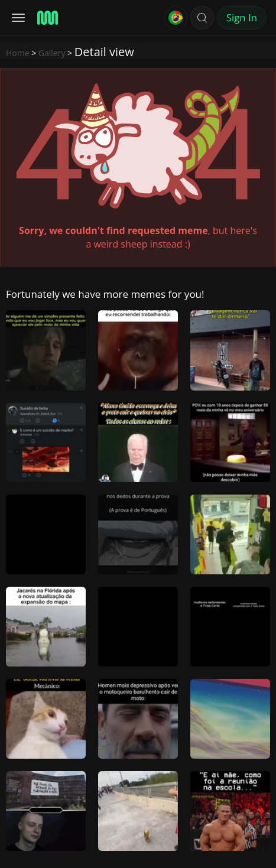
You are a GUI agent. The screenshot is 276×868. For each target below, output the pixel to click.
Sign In (242, 17)
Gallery (52, 53)
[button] (202, 18)
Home (18, 53)
